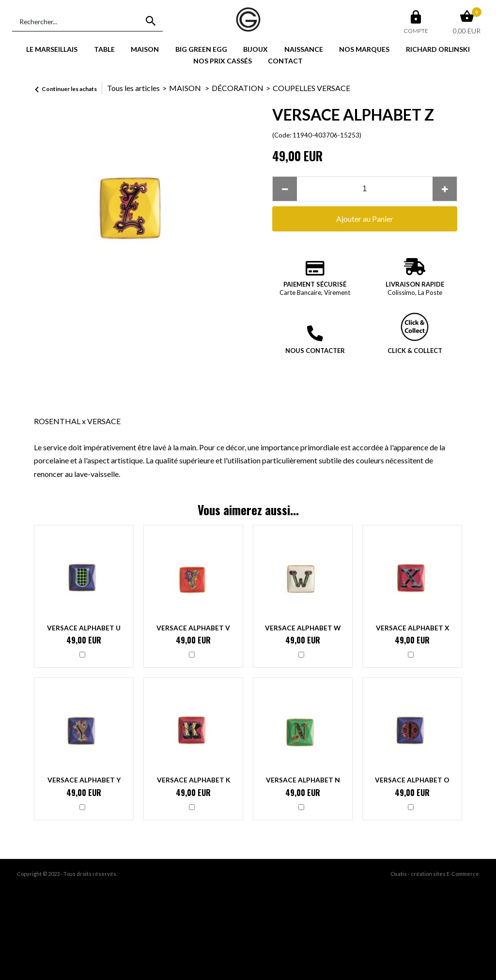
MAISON (145, 49)
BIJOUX (256, 49)
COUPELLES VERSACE (311, 88)
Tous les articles (133, 88)
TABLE (104, 49)
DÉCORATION (238, 88)
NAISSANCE (304, 49)
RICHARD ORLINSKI (438, 49)
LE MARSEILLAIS (52, 49)
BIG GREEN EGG (201, 49)
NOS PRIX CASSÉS (223, 61)
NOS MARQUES (364, 49)
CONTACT (285, 61)
